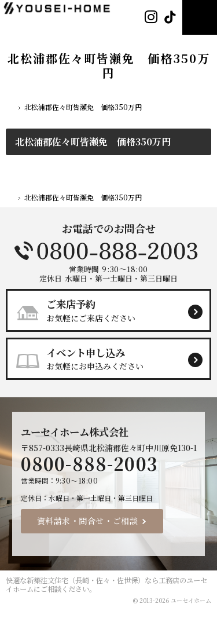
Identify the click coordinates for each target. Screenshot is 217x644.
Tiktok (170, 17)
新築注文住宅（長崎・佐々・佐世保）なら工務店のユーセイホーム (106, 585)
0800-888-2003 (109, 251)
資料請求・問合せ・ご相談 (88, 521)
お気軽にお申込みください (113, 358)
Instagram (151, 17)
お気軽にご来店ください (113, 310)
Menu (200, 17)
